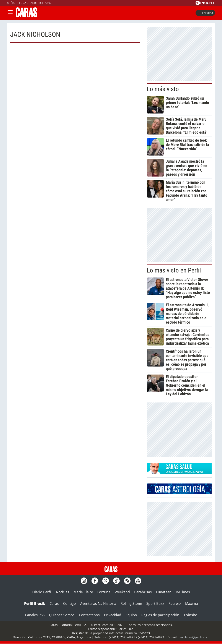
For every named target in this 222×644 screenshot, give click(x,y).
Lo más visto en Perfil (174, 270)
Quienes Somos (62, 615)
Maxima (192, 603)
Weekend (122, 592)
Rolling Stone (131, 603)
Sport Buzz (155, 603)
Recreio (175, 603)
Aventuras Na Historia (98, 603)
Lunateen (164, 592)
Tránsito (190, 615)
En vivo (205, 13)
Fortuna (104, 592)
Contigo (69, 603)
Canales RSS (35, 615)
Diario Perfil (42, 592)
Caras (54, 603)
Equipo (131, 615)
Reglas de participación (160, 615)
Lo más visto (163, 89)
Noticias (63, 592)
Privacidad (113, 615)
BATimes (183, 592)
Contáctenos (89, 615)
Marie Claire (83, 592)
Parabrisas (143, 592)
